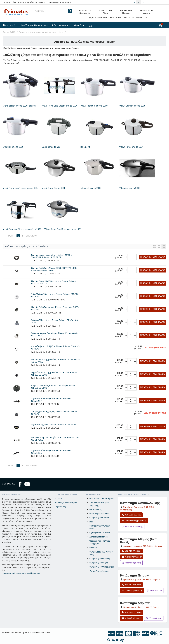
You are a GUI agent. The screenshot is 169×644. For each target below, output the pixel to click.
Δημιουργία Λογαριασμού (66, 503)
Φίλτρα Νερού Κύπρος (99, 518)
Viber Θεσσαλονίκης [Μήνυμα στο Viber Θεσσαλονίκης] (132, 526)
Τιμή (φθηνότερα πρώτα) (18, 247)
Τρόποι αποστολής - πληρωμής (32, 2)
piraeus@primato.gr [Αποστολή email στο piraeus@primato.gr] (132, 590)
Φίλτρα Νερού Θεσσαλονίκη (102, 567)
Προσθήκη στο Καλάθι (153, 257)
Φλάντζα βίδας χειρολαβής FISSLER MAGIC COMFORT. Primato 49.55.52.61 (51, 256)
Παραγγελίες (60, 507)
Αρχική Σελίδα (10, 32)
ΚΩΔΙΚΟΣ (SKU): (39, 261)
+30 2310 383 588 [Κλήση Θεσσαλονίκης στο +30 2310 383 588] (131, 515)
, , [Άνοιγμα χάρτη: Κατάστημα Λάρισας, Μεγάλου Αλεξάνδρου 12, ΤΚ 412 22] (141, 607)
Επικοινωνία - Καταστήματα (101, 499)
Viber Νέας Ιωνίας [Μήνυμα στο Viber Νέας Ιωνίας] (131, 563)
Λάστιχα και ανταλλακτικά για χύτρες (47, 32)
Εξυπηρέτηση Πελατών (99, 533)
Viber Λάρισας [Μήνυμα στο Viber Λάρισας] (154, 618)
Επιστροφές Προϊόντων (100, 514)
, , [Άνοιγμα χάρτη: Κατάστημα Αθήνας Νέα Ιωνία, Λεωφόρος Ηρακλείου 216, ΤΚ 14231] (143, 546)
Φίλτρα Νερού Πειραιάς (100, 559)
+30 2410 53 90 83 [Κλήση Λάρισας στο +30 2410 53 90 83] (132, 612)
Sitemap (93, 548)
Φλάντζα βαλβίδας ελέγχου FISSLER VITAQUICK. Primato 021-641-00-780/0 (54, 269)
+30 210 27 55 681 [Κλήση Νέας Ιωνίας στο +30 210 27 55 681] (132, 551)
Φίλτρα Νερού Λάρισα (99, 571)
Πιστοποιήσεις (96, 509)
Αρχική (7, 2)
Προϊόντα (23, 32)
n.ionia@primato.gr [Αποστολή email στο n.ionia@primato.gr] (132, 557)
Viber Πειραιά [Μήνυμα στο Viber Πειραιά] (154, 590)
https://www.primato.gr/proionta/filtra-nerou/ (21, 573)
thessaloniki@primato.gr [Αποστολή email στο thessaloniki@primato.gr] (134, 521)
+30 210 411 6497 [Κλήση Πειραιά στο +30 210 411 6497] (131, 584)
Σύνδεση (58, 499)
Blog (14, 2)
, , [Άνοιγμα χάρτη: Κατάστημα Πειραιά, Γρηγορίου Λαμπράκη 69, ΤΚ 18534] (142, 579)
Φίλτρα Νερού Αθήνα (99, 563)
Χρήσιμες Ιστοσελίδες (99, 537)
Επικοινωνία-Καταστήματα (59, 2)
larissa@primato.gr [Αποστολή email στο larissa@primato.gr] (132, 618)
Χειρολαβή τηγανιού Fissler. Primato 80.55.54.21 (53, 425)
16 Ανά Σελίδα (41, 247)
